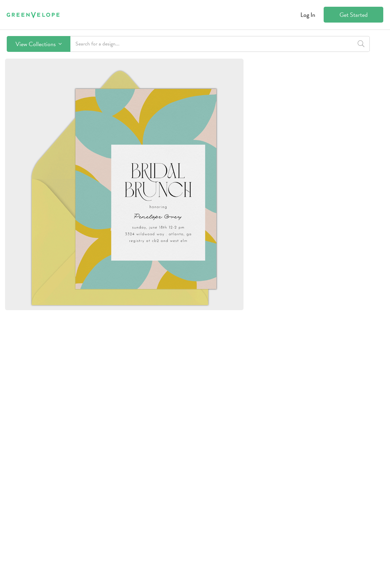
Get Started (354, 15)
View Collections (39, 44)
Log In (308, 15)
